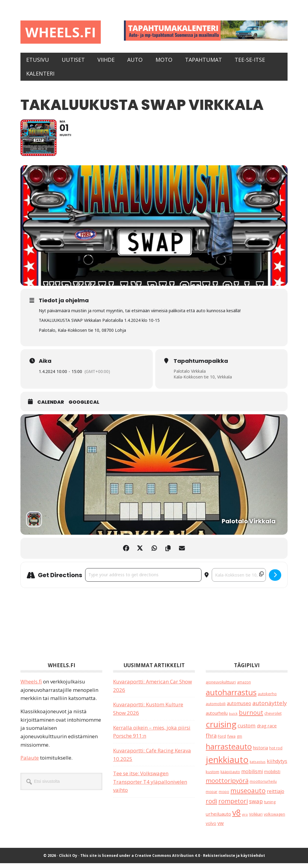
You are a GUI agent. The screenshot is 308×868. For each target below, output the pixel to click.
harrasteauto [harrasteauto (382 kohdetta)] (229, 751)
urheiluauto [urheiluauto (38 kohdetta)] (218, 819)
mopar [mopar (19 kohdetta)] (212, 796)
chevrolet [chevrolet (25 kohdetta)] (273, 718)
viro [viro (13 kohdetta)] (245, 819)
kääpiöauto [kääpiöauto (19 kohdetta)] (230, 777)
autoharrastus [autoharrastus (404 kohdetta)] (231, 697)
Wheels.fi (62, 32)
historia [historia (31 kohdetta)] (260, 753)
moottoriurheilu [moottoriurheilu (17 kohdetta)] (263, 786)
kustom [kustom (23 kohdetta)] (213, 776)
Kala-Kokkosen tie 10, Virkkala (203, 382)
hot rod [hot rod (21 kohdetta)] (276, 753)
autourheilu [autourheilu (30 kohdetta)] (217, 718)
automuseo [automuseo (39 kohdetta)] (239, 708)
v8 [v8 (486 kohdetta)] (236, 817)
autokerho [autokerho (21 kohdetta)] (267, 698)
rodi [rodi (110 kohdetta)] (211, 806)
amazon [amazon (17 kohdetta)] (244, 687)
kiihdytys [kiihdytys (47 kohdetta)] (277, 766)
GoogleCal (84, 407)
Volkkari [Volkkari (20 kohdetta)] (256, 819)
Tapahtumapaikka (201, 366)
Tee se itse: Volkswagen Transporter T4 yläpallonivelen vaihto (150, 786)
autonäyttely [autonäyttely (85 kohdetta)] (269, 708)
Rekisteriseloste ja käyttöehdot (234, 860)
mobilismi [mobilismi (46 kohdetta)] (252, 776)
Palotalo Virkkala (190, 376)
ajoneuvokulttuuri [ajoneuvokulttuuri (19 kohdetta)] (221, 687)
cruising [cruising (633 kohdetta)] (221, 729)
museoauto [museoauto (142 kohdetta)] (248, 795)
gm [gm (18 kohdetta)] (239, 741)
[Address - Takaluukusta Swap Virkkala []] (143, 580)
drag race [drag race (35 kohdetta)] (267, 730)
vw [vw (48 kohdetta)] (221, 828)
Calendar (51, 407)
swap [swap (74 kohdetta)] (256, 806)
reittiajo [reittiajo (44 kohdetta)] (276, 796)
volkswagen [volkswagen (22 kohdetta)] (274, 819)
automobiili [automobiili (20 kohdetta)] (216, 709)
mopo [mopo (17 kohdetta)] (224, 796)
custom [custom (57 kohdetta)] (247, 730)
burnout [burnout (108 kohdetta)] (251, 717)
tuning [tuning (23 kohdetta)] (270, 807)
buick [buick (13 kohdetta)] (233, 718)
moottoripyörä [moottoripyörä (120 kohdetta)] (227, 785)
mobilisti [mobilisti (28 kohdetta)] (272, 776)
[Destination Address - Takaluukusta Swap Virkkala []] (239, 580)
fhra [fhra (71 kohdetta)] (211, 740)
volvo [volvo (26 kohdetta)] (211, 828)
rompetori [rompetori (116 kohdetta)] (233, 806)
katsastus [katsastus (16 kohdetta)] (258, 766)
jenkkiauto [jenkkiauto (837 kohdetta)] (227, 764)
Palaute (30, 762)
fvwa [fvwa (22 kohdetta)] (231, 741)
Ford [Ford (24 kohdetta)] (222, 741)
